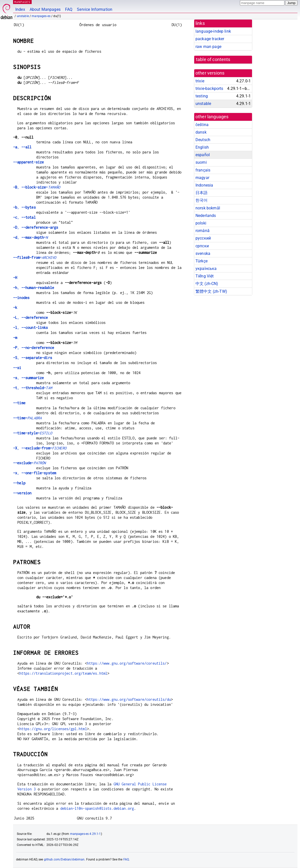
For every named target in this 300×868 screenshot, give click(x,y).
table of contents (213, 60)
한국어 (202, 200)
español (203, 155)
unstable (23, 16)
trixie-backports (209, 89)
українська (206, 269)
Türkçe (202, 261)
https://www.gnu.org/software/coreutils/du (129, 699)
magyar (202, 178)
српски (202, 246)
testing (202, 96)
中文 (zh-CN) (207, 284)
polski (201, 223)
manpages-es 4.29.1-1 (86, 834)
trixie (200, 81)
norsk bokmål (208, 208)
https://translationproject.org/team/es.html (63, 673)
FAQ (69, 9)
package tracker (210, 39)
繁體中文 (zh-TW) (211, 291)
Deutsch (203, 140)
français (203, 170)
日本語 (202, 193)
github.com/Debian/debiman (64, 859)
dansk (201, 132)
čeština (202, 125)
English (202, 147)
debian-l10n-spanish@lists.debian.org (97, 808)
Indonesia (204, 185)
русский (203, 238)
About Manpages (45, 9)
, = (37, 187)
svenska (203, 253)
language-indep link (213, 31)
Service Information (95, 9)
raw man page (208, 47)
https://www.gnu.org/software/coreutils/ (127, 663)
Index (20, 9)
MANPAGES (22, 2)
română (203, 231)
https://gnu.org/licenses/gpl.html (53, 729)
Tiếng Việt (205, 276)
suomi (201, 162)
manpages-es (41, 16)
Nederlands (206, 216)
